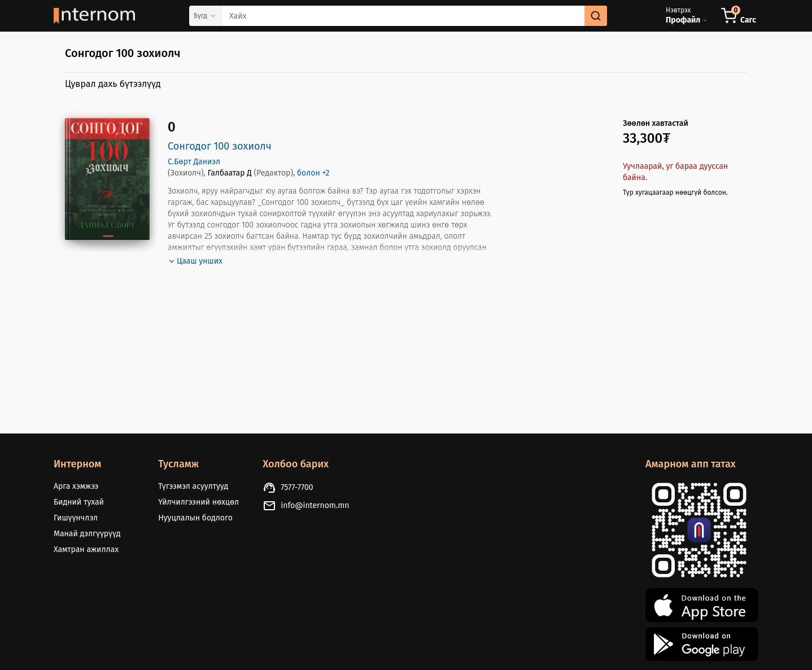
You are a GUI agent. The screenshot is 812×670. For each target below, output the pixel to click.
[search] (596, 16)
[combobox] (414, 16)
